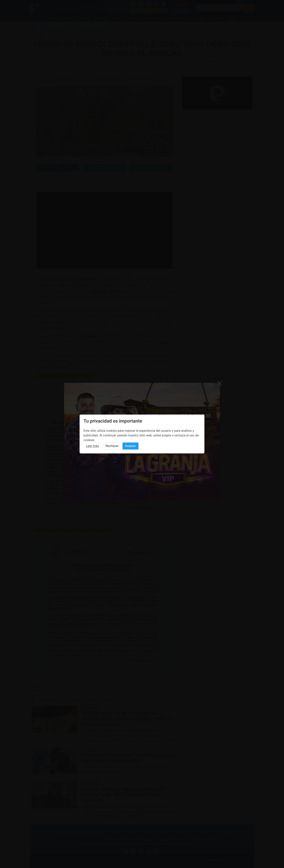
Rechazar (112, 446)
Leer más (92, 446)
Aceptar (130, 446)
